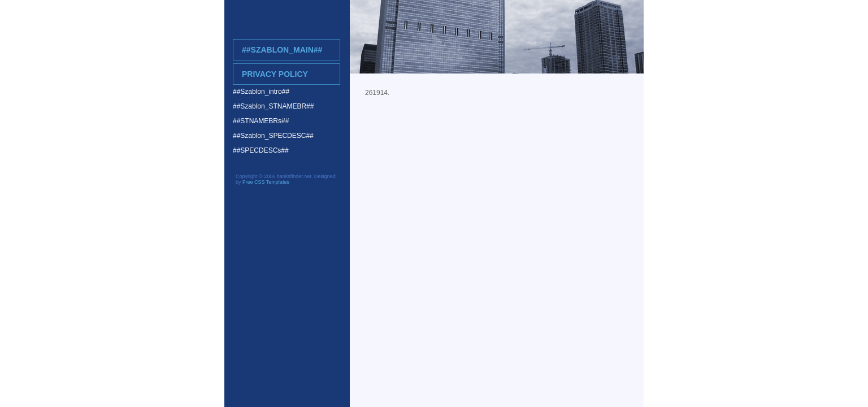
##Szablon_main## (282, 50)
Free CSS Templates (266, 182)
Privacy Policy (275, 74)
